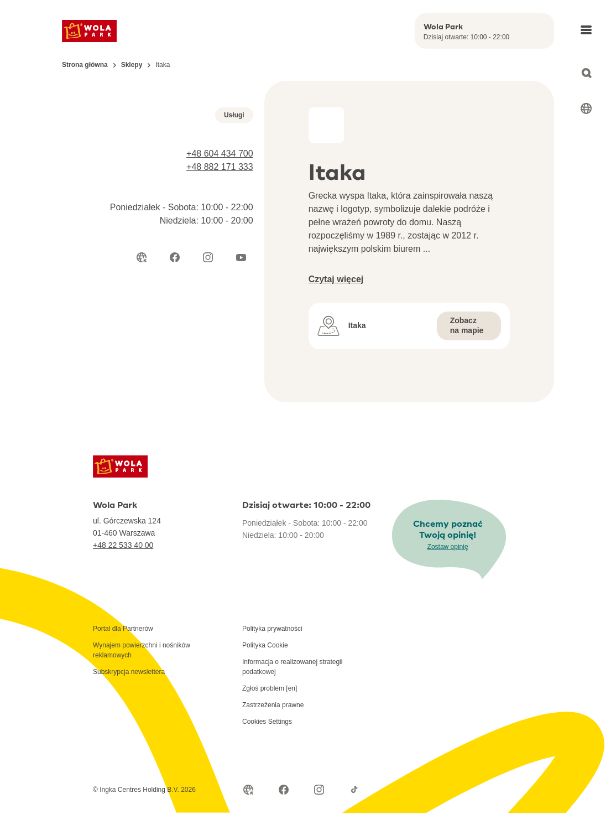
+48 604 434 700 (220, 313)
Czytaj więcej (336, 279)
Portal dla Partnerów (123, 656)
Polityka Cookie (265, 672)
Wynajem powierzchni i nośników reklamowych (142, 677)
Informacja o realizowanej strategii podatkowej (292, 694)
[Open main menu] (586, 30)
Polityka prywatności (272, 656)
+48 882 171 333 (220, 327)
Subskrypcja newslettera (129, 699)
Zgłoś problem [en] (270, 715)
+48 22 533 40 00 (123, 572)
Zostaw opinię (448, 574)
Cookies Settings (267, 749)
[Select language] (586, 108)
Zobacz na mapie (467, 325)
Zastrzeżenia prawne (273, 732)
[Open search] (586, 73)
